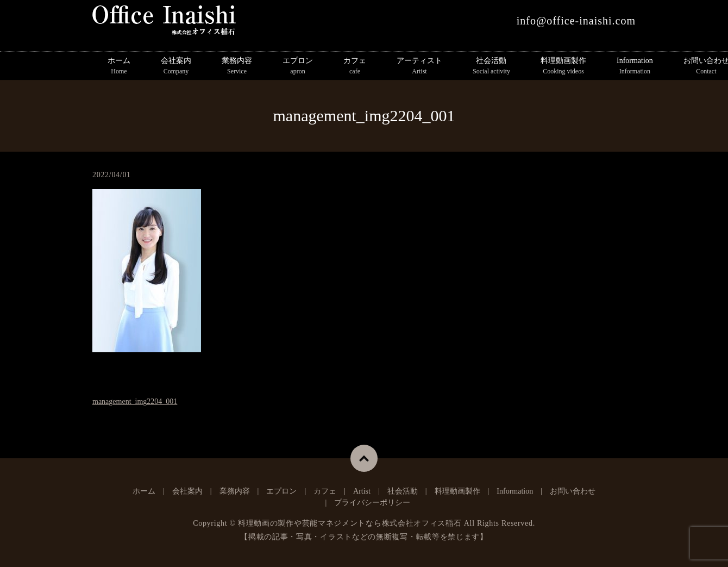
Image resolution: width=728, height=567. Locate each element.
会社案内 (176, 66)
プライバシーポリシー (372, 503)
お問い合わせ (573, 491)
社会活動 (491, 66)
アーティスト (419, 66)
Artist (362, 491)
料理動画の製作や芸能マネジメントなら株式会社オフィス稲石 (350, 523)
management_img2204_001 (135, 401)
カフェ (355, 66)
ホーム (119, 66)
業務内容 (237, 66)
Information (635, 66)
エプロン (298, 66)
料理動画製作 (563, 66)
